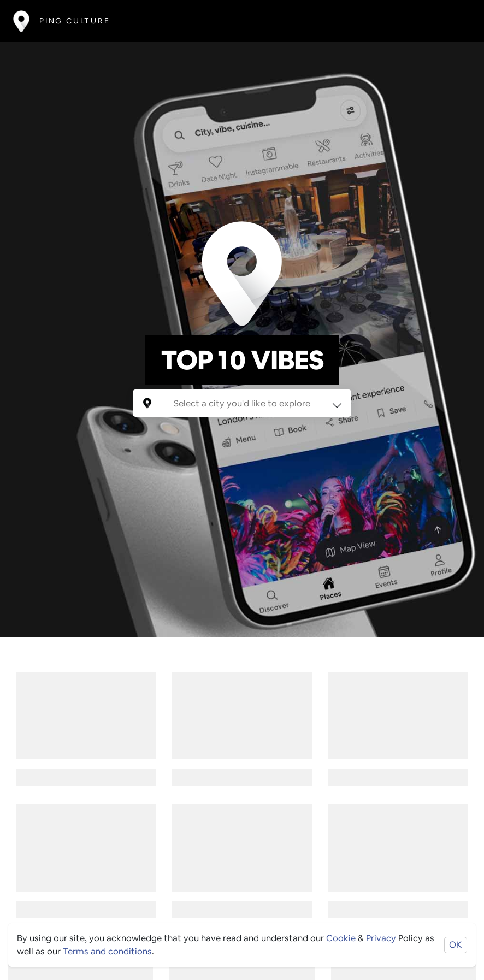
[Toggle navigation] (455, 21)
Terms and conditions (107, 951)
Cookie (341, 938)
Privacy (381, 938)
